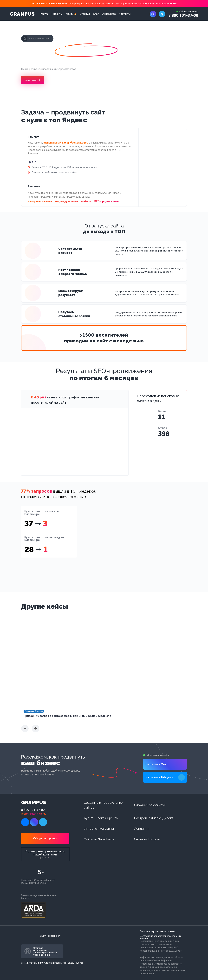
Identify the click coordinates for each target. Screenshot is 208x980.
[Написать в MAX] (153, 14)
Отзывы (85, 14)
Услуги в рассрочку (50, 936)
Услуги (44, 14)
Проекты (57, 14)
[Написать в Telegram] (162, 14)
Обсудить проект (45, 838)
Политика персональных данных (157, 931)
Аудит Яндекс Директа (101, 818)
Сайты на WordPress (99, 839)
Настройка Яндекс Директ (154, 818)
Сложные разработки (150, 805)
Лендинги (141, 829)
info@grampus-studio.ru (34, 814)
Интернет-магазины (99, 829)
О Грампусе (109, 14)
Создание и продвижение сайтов (103, 805)
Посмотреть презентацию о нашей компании (45, 854)
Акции (69, 14)
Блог (96, 14)
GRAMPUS (22, 14)
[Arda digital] (34, 911)
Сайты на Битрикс (147, 839)
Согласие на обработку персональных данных (160, 937)
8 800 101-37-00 (183, 15)
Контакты (125, 14)
